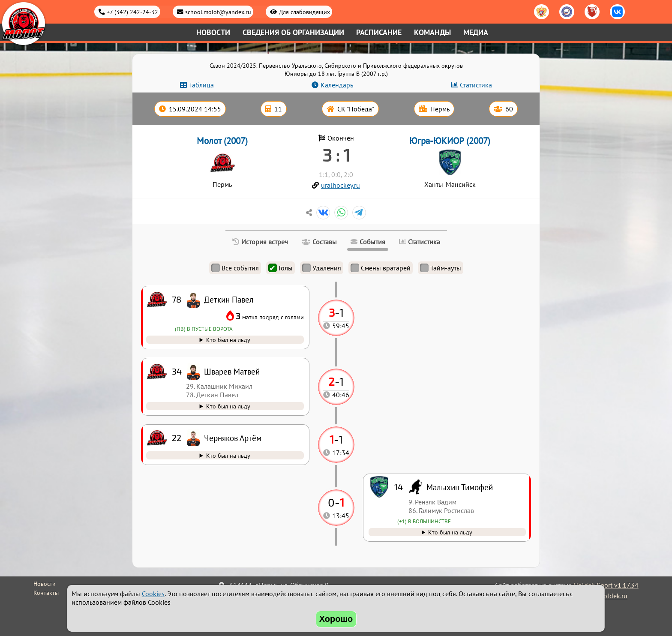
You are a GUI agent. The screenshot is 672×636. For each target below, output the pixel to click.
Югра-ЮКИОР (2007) (450, 141)
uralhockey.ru (340, 185)
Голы (280, 268)
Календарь (337, 85)
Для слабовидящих (304, 12)
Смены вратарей (381, 268)
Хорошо (336, 619)
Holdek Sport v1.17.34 (606, 585)
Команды (432, 32)
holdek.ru (613, 596)
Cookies (153, 594)
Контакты (46, 593)
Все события (235, 268)
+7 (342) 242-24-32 (132, 12)
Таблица (201, 85)
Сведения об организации (293, 32)
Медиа (476, 32)
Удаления (322, 268)
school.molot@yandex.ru (218, 12)
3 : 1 (336, 155)
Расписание (379, 32)
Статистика (476, 85)
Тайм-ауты (441, 268)
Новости (213, 32)
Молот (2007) (222, 141)
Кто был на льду (450, 532)
